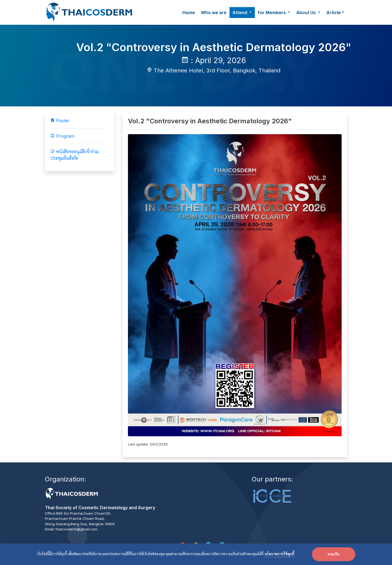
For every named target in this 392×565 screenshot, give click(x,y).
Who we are (214, 13)
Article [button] (334, 13)
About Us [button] (307, 13)
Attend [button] (240, 13)
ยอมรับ (334, 554)
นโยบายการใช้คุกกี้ (279, 554)
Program (62, 136)
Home (189, 13)
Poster (60, 121)
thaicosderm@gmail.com (76, 529)
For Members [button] (272, 13)
